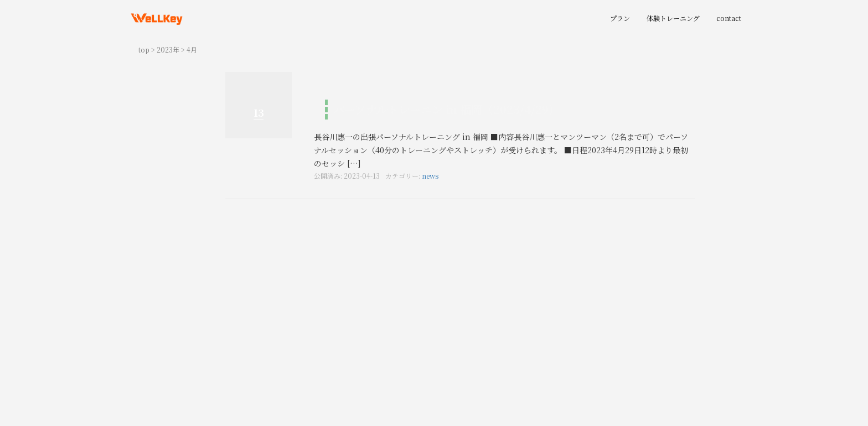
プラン (620, 18)
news (430, 176)
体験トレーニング (673, 18)
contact (729, 18)
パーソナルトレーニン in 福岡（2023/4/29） (446, 109)
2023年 (168, 50)
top (144, 50)
